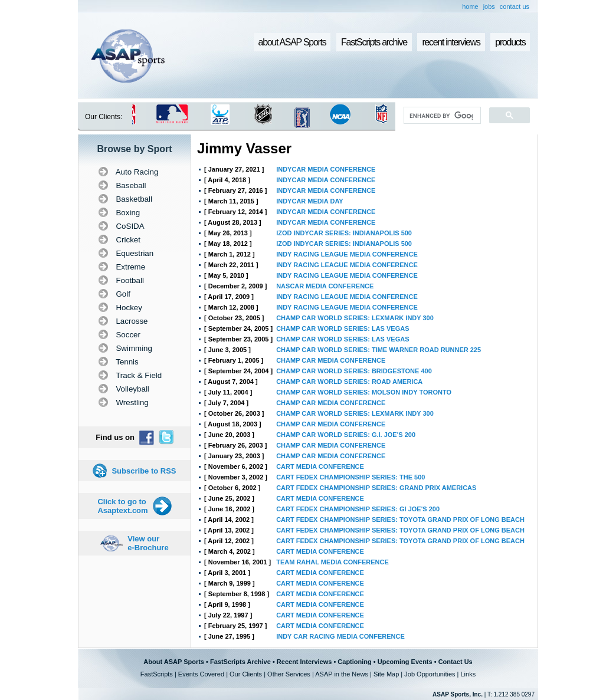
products (510, 42)
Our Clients (246, 674)
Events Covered (201, 674)
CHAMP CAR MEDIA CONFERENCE (331, 360)
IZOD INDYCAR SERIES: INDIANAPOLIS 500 (344, 233)
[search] (441, 116)
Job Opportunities (430, 674)
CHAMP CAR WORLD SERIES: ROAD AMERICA (349, 382)
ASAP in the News (342, 674)
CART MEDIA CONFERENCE (320, 466)
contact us (515, 6)
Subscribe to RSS (144, 471)
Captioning (354, 662)
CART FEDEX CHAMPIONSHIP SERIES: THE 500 (350, 477)
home (470, 6)
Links (468, 674)
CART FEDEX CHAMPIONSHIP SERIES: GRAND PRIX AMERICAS (376, 488)
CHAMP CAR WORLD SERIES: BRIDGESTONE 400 (354, 371)
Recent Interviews (304, 662)
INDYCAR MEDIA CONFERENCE (326, 169)
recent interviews (451, 42)
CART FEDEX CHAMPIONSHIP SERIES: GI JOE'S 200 (358, 509)
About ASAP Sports (174, 662)
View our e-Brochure (148, 543)
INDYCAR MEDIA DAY (309, 201)
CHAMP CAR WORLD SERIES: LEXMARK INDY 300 (355, 318)
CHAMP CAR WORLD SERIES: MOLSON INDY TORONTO (364, 392)
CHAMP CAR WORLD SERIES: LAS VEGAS (343, 328)
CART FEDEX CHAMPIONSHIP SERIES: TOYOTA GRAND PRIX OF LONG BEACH (400, 520)
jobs (489, 6)
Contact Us (456, 662)
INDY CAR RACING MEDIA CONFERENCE (340, 636)
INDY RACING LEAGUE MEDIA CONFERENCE (347, 254)
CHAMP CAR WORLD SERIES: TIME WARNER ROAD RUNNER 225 (379, 350)
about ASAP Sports (292, 42)
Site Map (386, 674)
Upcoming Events (405, 662)
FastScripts (157, 674)
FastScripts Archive (240, 662)
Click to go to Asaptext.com (122, 506)
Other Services (289, 674)
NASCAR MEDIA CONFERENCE (325, 286)
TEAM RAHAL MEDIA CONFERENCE (332, 562)
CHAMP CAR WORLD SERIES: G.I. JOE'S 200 (346, 435)
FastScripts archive (374, 42)
